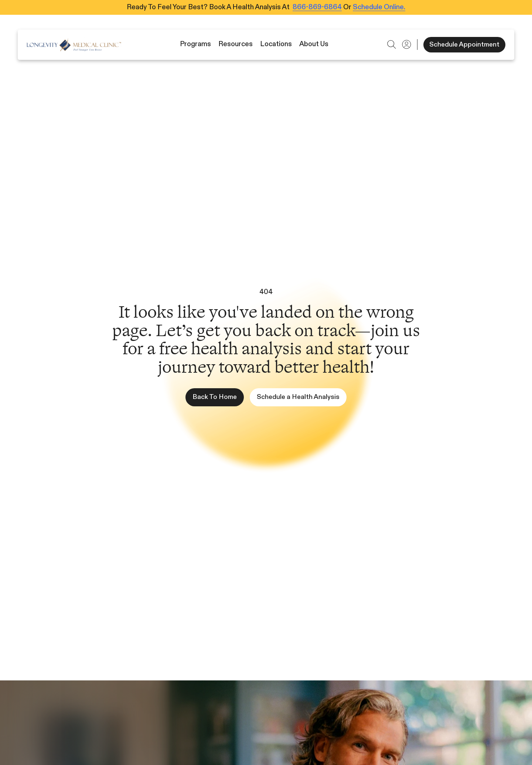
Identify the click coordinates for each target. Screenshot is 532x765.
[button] (392, 45)
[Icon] (74, 45)
